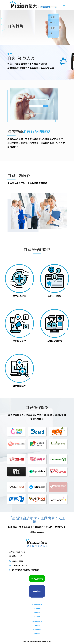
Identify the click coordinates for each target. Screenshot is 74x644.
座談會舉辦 (37, 629)
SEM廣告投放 (37, 621)
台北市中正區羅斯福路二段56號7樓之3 (25, 570)
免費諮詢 (37, 591)
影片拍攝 (37, 608)
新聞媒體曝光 (37, 604)
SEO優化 (37, 616)
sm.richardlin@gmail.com (21, 565)
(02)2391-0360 (17, 561)
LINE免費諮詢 (37, 579)
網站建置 (37, 612)
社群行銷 (37, 633)
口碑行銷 (37, 625)
